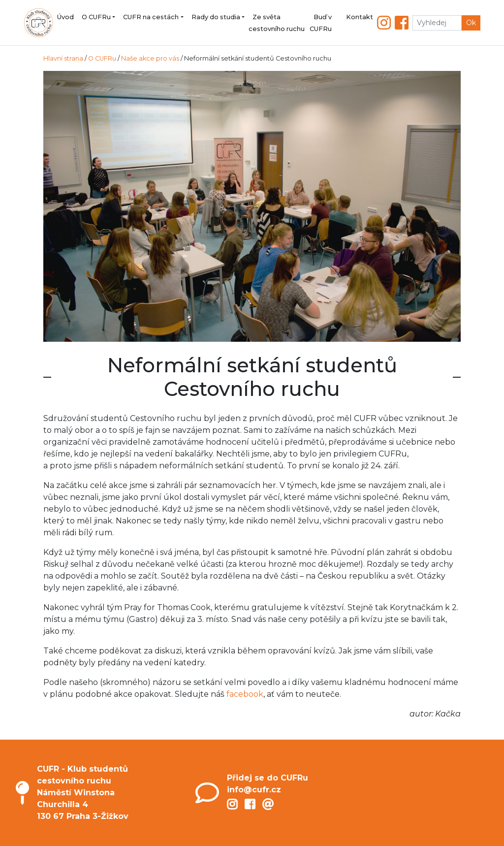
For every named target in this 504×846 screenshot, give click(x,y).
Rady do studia (216, 17)
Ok (471, 23)
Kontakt (360, 17)
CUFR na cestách (151, 17)
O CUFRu (96, 17)
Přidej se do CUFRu (268, 778)
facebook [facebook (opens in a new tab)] (245, 694)
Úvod (65, 17)
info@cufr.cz (254, 790)
